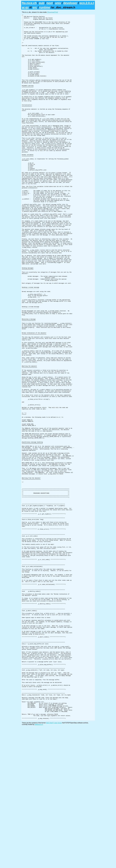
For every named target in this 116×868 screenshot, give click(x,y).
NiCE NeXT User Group (54, 864)
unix (58, 3)
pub (42, 3)
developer (70, 3)
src (35, 7)
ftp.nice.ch (29, 3)
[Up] (57, 12)
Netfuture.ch (39, 866)
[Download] (51, 12)
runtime (45, 7)
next (50, 3)
